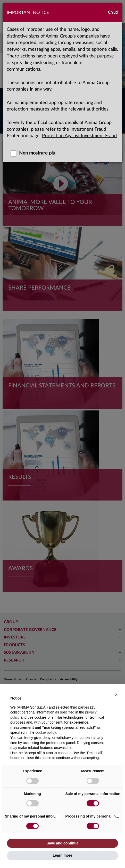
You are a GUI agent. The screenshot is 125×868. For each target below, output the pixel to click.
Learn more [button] (62, 855)
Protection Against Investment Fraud (79, 136)
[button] (116, 695)
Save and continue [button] (63, 843)
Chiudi (113, 12)
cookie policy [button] (45, 732)
